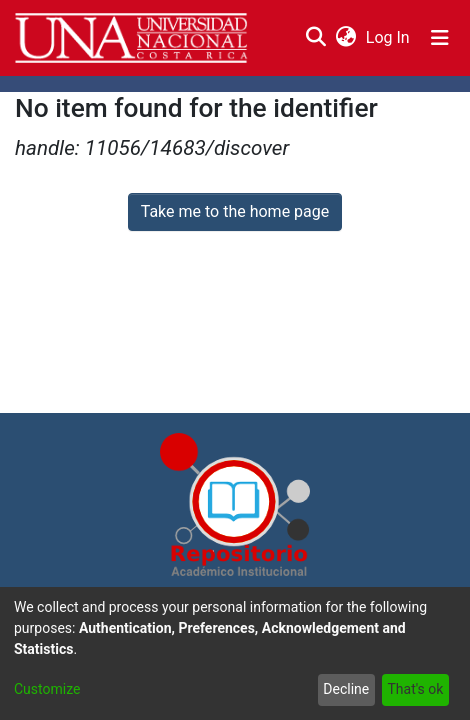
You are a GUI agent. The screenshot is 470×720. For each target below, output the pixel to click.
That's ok (415, 689)
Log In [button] (389, 37)
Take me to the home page (235, 211)
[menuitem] (345, 38)
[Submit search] (315, 38)
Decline (346, 689)
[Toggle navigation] (440, 38)
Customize (47, 689)
